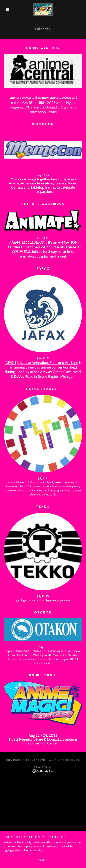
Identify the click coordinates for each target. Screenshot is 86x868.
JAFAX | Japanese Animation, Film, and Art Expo (41, 363)
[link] (43, 9)
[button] (6, 9)
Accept (43, 860)
